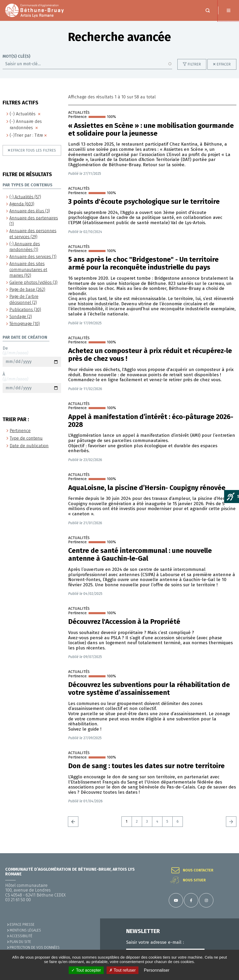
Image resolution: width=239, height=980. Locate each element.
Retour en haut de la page (229, 853)
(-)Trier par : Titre (26, 141)
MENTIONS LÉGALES (25, 930)
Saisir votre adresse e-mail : (155, 942)
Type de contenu (26, 443)
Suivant (231, 827)
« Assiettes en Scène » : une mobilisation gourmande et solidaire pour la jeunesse (151, 135)
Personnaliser (157, 970)
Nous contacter (198, 870)
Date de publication (29, 451)
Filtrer (194, 70)
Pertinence (20, 436)
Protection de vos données (35, 948)
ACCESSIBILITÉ (21, 936)
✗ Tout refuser (123, 970)
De (32, 362)
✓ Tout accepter (86, 970)
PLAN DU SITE (20, 942)
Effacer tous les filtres (33, 156)
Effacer (224, 70)
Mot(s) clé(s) (16, 62)
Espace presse (22, 925)
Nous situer (194, 880)
